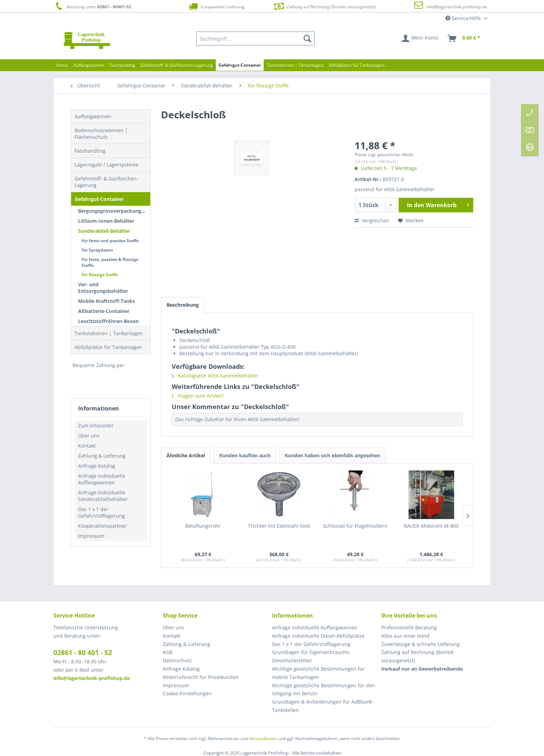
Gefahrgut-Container (99, 199)
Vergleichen (372, 220)
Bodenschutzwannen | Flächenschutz (101, 134)
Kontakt (87, 446)
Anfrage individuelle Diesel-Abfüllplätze (318, 636)
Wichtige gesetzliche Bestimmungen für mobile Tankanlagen (318, 673)
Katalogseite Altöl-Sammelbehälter (215, 376)
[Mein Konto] (420, 39)
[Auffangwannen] (89, 65)
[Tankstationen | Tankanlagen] (295, 65)
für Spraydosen (97, 250)
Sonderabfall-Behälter (104, 231)
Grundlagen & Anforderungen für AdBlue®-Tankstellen (323, 706)
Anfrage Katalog (97, 466)
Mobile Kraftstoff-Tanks (107, 301)
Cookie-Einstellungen (187, 693)
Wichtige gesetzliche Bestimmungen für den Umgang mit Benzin (324, 690)
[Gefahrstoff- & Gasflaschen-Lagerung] (177, 65)
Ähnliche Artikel (186, 455)
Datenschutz (177, 660)
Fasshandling (90, 151)
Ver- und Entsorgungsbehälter (103, 288)
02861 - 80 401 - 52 (83, 653)
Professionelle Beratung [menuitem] (409, 627)
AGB (168, 652)
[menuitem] (256, 39)
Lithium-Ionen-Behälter (106, 221)
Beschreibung (183, 305)
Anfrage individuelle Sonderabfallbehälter (103, 496)
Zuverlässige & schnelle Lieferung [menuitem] (420, 644)
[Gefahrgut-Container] (240, 65)
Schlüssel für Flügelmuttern (355, 526)
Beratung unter (92, 6)
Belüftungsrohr (203, 526)
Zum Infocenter (96, 426)
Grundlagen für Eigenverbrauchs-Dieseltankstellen (311, 656)
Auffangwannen (93, 116)
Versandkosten (263, 738)
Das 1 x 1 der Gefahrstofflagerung (101, 512)
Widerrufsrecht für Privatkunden (201, 677)
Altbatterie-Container (104, 311)
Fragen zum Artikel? (198, 396)
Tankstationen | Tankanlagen (109, 333)
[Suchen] (307, 39)
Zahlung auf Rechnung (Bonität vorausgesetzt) (324, 6)
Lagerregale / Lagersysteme (107, 165)
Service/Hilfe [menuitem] (464, 18)
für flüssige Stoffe (100, 275)
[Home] (62, 65)
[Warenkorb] (464, 39)
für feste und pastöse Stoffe (110, 241)
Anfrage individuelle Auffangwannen (102, 479)
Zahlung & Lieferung (102, 456)
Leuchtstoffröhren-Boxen (108, 321)
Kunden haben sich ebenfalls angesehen (333, 455)
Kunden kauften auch (245, 455)
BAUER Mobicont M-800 (431, 526)
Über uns (89, 436)
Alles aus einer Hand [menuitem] (405, 636)
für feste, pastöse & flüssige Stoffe (110, 262)
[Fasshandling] (122, 65)
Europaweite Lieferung (216, 6)
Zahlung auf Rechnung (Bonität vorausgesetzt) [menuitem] (418, 656)
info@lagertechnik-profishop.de (457, 7)
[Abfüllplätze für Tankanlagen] (357, 65)
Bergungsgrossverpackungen (113, 211)
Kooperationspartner (102, 526)
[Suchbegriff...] (256, 39)
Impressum (91, 536)
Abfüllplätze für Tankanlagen (108, 347)
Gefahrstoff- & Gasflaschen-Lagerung (107, 182)
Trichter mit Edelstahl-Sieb (279, 526)
